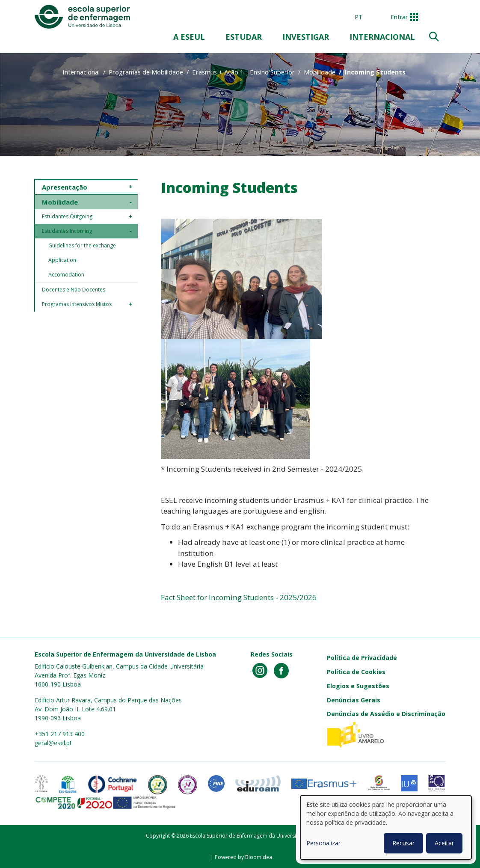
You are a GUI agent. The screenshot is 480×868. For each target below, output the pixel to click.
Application (62, 260)
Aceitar (444, 843)
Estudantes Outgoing (67, 216)
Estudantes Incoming (67, 231)
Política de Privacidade (362, 658)
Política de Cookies (356, 672)
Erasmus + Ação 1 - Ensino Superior (243, 72)
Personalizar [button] (323, 843)
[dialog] (386, 828)
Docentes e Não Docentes (74, 290)
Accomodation (66, 275)
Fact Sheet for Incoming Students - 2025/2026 (240, 597)
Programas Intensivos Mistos (77, 304)
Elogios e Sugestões (358, 686)
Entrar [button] (399, 17)
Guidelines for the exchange (82, 245)
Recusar (403, 843)
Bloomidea (259, 857)
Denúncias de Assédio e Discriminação (386, 714)
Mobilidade (320, 72)
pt (359, 17)
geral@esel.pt (53, 743)
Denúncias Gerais (354, 700)
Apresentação (65, 187)
